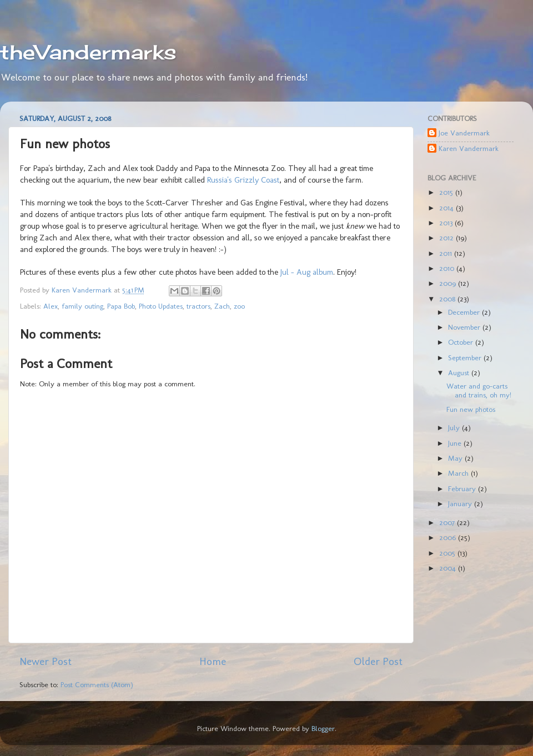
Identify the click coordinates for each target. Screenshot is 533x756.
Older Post (378, 661)
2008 (448, 299)
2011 (447, 253)
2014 (447, 208)
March (459, 473)
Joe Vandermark (464, 133)
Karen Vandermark (469, 148)
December (465, 312)
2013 (447, 223)
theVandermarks (88, 52)
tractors (198, 306)
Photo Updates (161, 306)
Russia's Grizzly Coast (243, 180)
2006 (449, 537)
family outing (82, 306)
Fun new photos (471, 409)
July (455, 427)
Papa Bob (121, 306)
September (466, 357)
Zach (222, 306)
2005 (448, 553)
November (465, 327)
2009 (449, 283)
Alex (51, 306)
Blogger (323, 728)
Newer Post (46, 661)
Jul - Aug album (307, 272)
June (456, 443)
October (462, 342)
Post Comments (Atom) (97, 684)
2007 (448, 522)
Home (213, 661)
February (463, 488)
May (456, 458)
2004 (449, 568)
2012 (447, 238)
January (461, 503)
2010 (448, 268)
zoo (239, 306)
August (460, 372)
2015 (447, 192)
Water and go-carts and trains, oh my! (479, 390)
